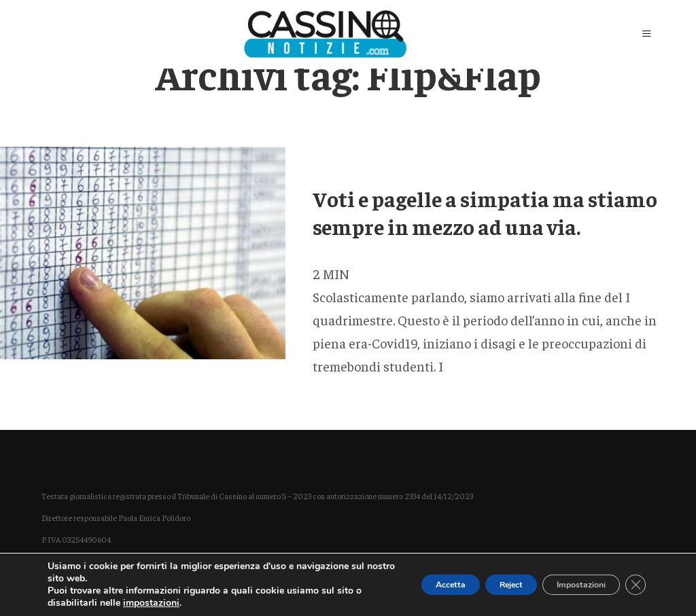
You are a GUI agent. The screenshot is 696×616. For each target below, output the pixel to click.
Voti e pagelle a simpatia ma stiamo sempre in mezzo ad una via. (485, 212)
